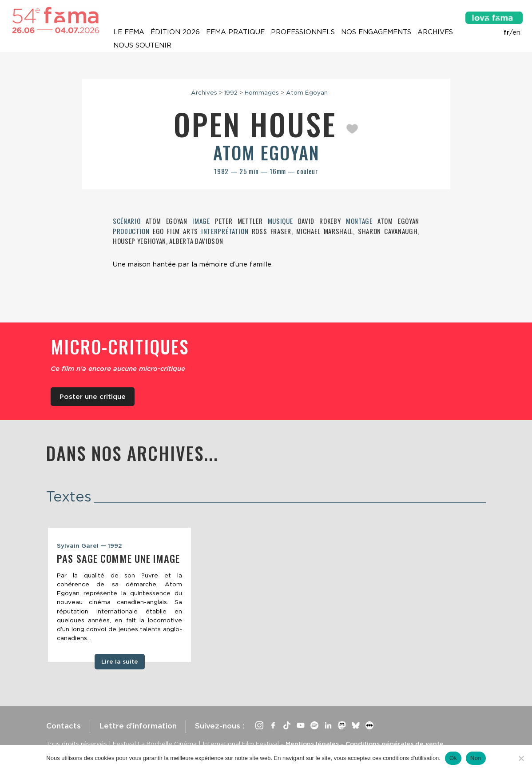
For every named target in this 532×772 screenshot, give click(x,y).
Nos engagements (376, 32)
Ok (453, 758)
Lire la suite (120, 661)
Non (476, 758)
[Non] (521, 758)
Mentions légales (312, 744)
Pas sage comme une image (118, 558)
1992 (231, 92)
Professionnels (303, 32)
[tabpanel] (119, 595)
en (516, 32)
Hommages (262, 92)
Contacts (64, 726)
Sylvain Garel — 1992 (89, 545)
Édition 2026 (175, 32)
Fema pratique (235, 32)
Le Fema (129, 32)
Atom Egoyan (307, 92)
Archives (435, 32)
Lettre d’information (138, 726)
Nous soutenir (142, 45)
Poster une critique (93, 397)
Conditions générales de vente (395, 744)
